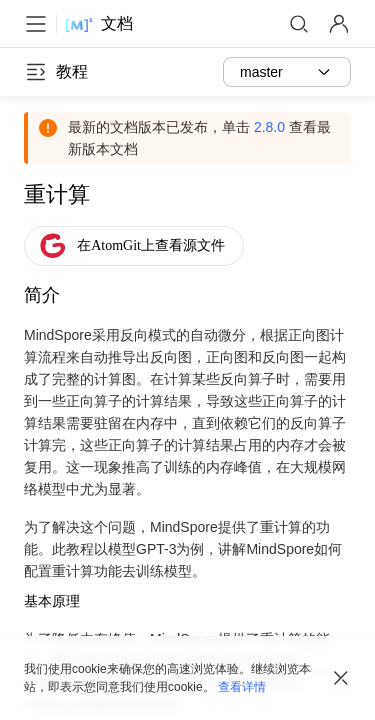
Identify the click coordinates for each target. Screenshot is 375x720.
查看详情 (242, 687)
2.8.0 (269, 127)
